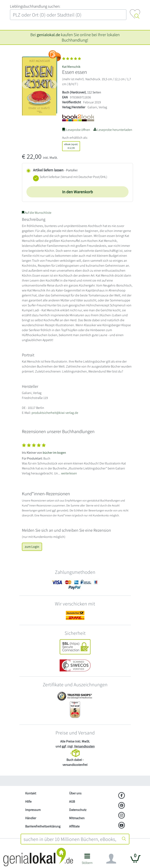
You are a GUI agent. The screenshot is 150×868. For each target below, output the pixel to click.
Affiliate (74, 826)
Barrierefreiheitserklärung (43, 826)
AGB (72, 802)
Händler (31, 818)
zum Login (32, 547)
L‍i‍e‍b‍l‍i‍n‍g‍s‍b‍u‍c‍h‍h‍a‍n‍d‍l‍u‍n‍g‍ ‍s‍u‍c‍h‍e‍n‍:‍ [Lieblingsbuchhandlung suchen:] (35, 6)
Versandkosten (84, 746)
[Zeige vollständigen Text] (75, 458)
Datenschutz (78, 810)
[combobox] (70, 839)
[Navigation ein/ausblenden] (111, 859)
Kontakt (31, 793)
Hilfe (28, 802)
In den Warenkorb (77, 192)
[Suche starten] (124, 839)
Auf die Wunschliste (37, 213)
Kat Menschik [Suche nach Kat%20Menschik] (71, 67)
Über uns (75, 793)
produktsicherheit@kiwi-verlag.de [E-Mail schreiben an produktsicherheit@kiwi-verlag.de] (55, 413)
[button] (87, 860)
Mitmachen (77, 818)
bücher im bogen (54, 453)
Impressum (33, 810)
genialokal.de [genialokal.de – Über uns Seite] (48, 35)
